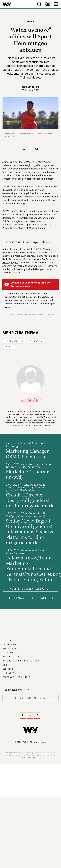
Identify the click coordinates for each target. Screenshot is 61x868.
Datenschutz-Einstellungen (21, 661)
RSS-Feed (8, 669)
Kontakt (8, 641)
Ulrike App (33, 87)
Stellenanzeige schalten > (30, 598)
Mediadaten (10, 673)
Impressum (9, 645)
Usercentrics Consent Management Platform (35, 314)
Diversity (36, 341)
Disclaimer (10, 649)
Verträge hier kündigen (18, 677)
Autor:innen (11, 653)
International (14, 341)
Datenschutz (11, 657)
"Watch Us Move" (36, 162)
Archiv (9, 347)
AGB (5, 665)
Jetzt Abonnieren (30, 698)
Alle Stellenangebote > (30, 589)
